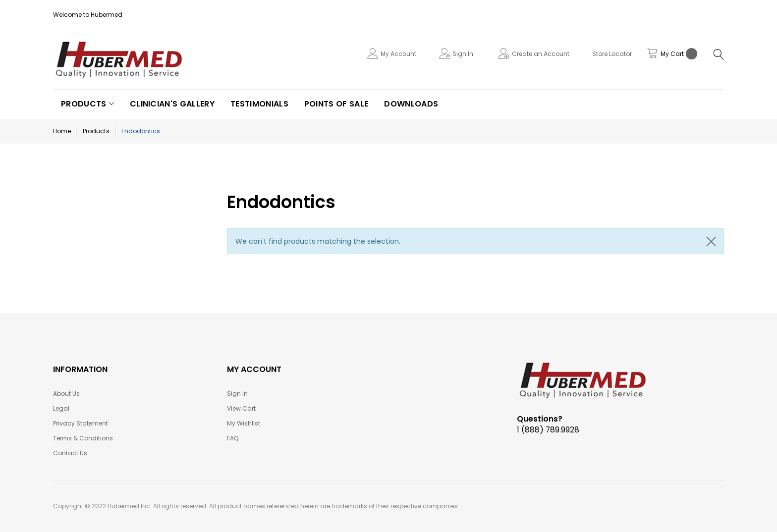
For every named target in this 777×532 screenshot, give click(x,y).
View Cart (241, 408)
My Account (398, 54)
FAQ (233, 438)
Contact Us (70, 453)
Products (96, 131)
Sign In (463, 54)
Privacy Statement (81, 423)
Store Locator (612, 54)
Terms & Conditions (83, 438)
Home (62, 131)
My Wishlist (244, 423)
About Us (66, 394)
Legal (61, 408)
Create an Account (541, 54)
